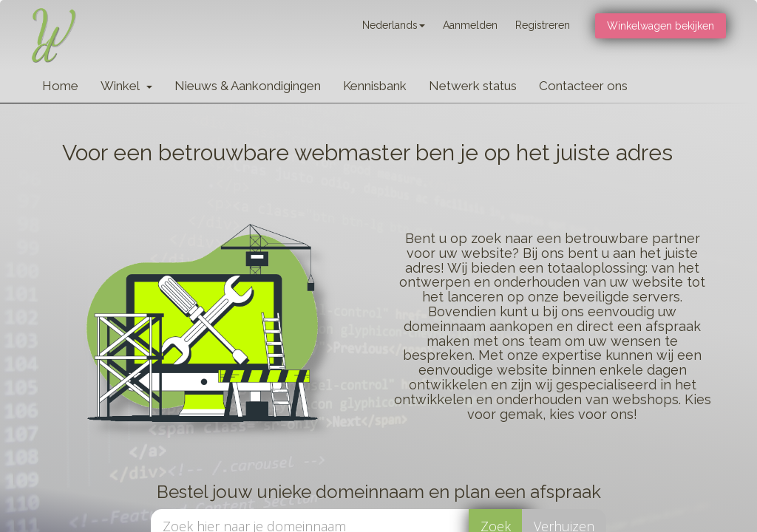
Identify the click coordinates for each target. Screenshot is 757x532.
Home (60, 86)
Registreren (543, 25)
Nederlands (394, 25)
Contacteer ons (583, 86)
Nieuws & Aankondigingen (248, 86)
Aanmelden (470, 25)
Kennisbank (375, 86)
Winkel (126, 86)
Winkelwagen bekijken (661, 26)
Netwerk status (473, 86)
